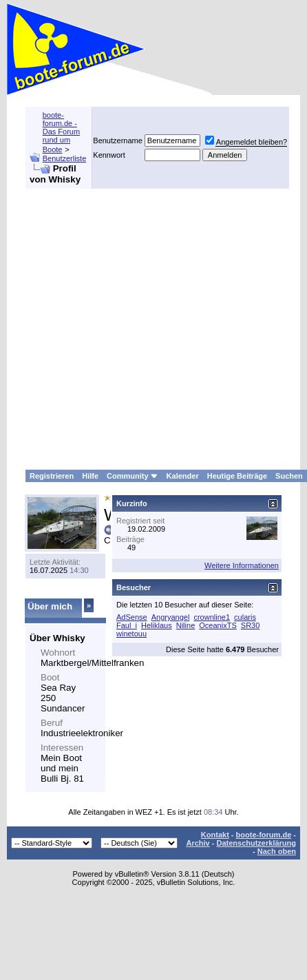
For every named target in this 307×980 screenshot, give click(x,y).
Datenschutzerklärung (256, 843)
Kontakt (215, 835)
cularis (245, 617)
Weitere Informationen (242, 565)
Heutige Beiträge (237, 476)
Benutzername (118, 140)
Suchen (289, 476)
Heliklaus (157, 625)
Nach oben (277, 851)
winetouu (131, 634)
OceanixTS (218, 625)
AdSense (132, 617)
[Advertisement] (129, 330)
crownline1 (212, 617)
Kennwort (109, 155)
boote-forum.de (264, 835)
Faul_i (127, 625)
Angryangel (171, 617)
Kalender (183, 476)
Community (133, 476)
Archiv (198, 843)
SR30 (251, 625)
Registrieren (52, 476)
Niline (186, 625)
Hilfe (90, 476)
